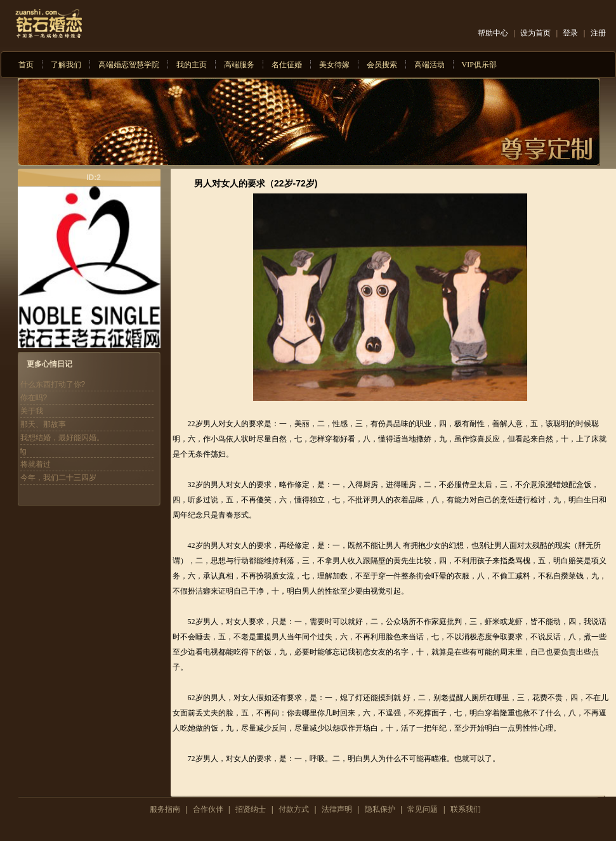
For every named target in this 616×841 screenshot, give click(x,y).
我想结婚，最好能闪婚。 (62, 438)
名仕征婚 (287, 65)
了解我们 (66, 65)
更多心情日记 (49, 364)
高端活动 (429, 65)
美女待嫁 (334, 65)
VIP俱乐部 (479, 65)
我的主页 (192, 65)
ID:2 (94, 178)
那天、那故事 (43, 424)
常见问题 (423, 809)
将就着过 (36, 464)
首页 (26, 65)
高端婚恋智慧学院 (129, 65)
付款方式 (294, 809)
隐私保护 (380, 809)
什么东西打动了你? (53, 384)
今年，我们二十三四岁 (58, 478)
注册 (598, 33)
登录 (570, 33)
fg (23, 451)
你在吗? (34, 398)
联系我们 (466, 809)
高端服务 (239, 65)
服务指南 (165, 809)
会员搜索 (382, 65)
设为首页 (535, 33)
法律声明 (337, 809)
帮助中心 (493, 33)
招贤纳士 (251, 809)
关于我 (32, 411)
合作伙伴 (208, 809)
